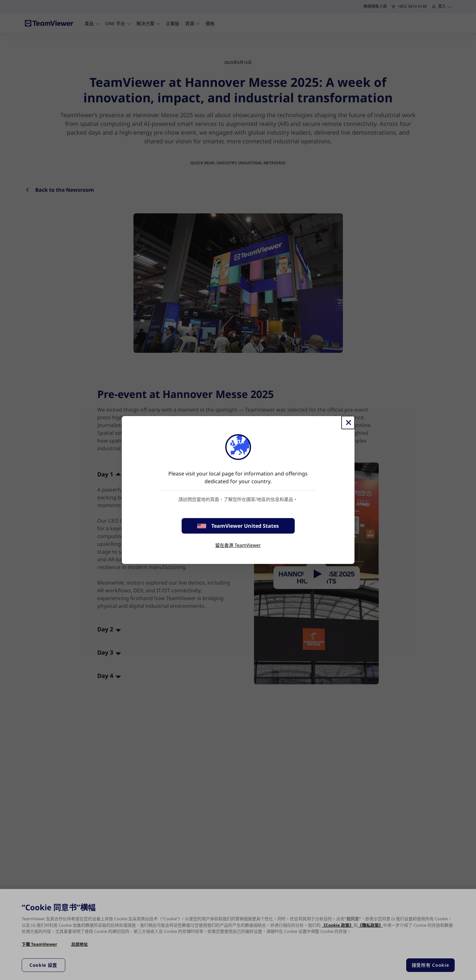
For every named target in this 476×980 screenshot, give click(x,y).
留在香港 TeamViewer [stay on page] (238, 545)
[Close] (348, 423)
